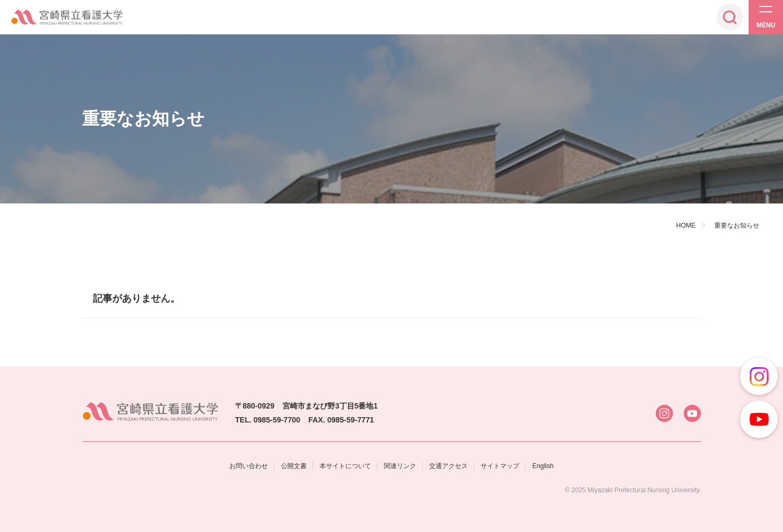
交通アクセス (448, 466)
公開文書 (294, 466)
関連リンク (400, 466)
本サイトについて (345, 466)
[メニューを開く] (766, 17)
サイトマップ (500, 466)
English (543, 466)
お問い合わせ (249, 466)
